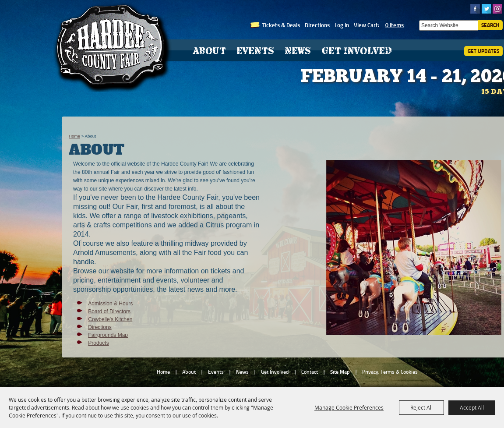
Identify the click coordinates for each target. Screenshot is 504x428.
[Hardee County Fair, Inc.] (113, 46)
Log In (342, 25)
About (210, 51)
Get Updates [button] (483, 51)
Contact (310, 372)
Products (98, 343)
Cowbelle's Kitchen (110, 319)
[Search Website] (448, 25)
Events (255, 51)
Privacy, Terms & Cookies (390, 372)
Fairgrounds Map (108, 335)
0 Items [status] (395, 25)
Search (490, 25)
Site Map (340, 372)
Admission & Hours (110, 304)
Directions (317, 25)
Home (74, 136)
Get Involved (357, 51)
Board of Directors (109, 311)
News (298, 51)
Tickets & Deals (281, 25)
